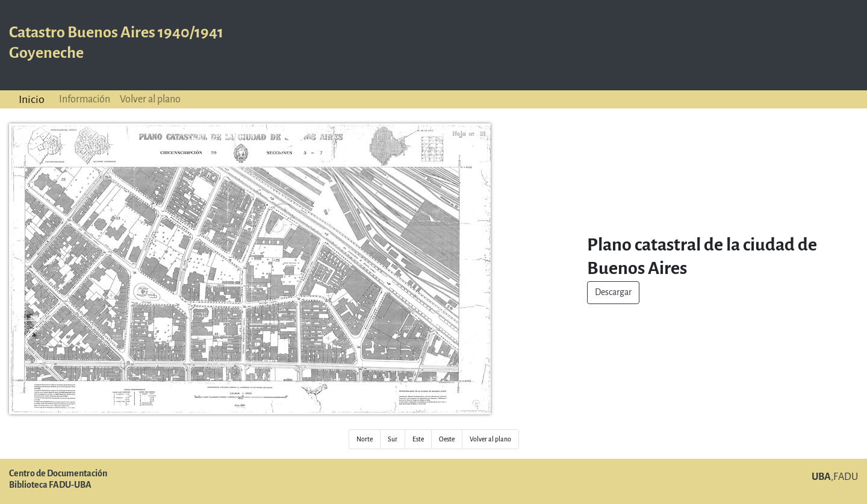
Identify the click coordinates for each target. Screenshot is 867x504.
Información (85, 99)
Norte (365, 439)
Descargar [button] (613, 292)
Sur (393, 439)
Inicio (32, 99)
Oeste (447, 439)
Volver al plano (150, 99)
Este (418, 439)
